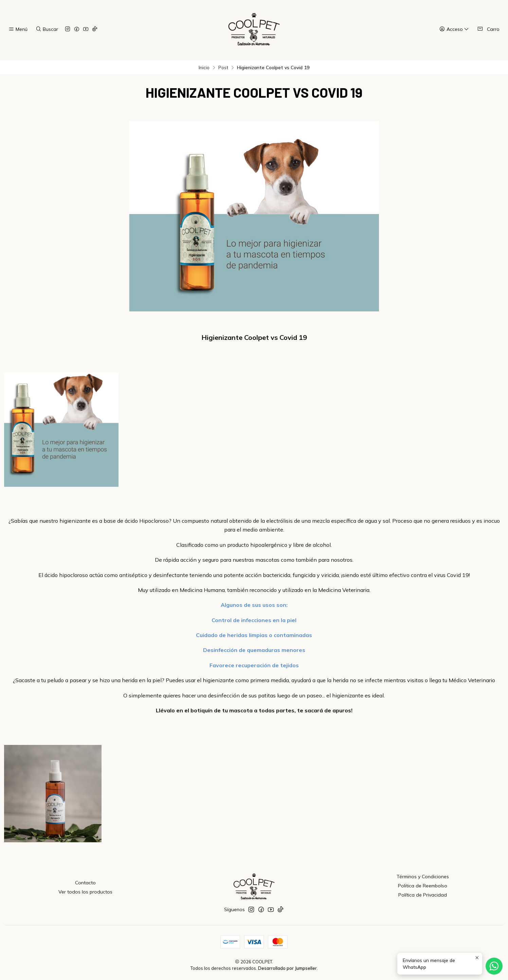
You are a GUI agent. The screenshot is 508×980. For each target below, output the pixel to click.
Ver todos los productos (85, 892)
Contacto (85, 883)
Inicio (204, 68)
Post (223, 68)
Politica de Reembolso (423, 886)
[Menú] (18, 29)
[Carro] (488, 29)
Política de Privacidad (423, 895)
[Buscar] (47, 29)
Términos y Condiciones (423, 877)
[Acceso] (454, 29)
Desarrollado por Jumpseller (287, 968)
